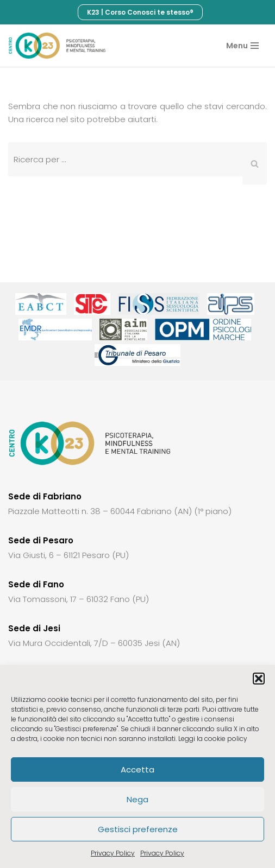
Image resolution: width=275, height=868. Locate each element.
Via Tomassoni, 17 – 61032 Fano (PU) (79, 599)
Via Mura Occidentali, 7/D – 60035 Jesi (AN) (94, 643)
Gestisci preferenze (138, 829)
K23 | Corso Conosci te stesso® (140, 12)
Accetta (137, 769)
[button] (259, 679)
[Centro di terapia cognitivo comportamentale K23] (57, 46)
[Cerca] (125, 159)
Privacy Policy (113, 853)
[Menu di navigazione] (242, 46)
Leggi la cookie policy (213, 739)
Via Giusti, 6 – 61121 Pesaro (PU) (68, 555)
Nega (137, 799)
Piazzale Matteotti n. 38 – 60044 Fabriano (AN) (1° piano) (120, 511)
